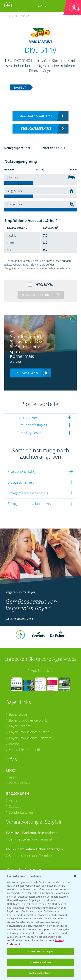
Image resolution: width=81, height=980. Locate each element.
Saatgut (15, 806)
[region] (40, 925)
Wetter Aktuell (20, 783)
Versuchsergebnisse (36, 128)
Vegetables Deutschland (27, 750)
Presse (14, 744)
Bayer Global (19, 714)
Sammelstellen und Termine (30, 839)
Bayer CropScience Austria (29, 732)
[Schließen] (75, 876)
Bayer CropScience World (28, 720)
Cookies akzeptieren (40, 973)
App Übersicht (42, 670)
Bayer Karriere (20, 726)
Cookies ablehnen (40, 962)
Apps (13, 777)
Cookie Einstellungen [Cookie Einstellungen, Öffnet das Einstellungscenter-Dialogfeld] (41, 951)
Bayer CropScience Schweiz (30, 738)
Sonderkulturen (21, 812)
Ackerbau (16, 801)
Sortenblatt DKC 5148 (36, 116)
